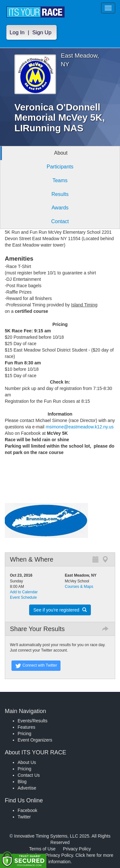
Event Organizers (35, 740)
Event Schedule (23, 597)
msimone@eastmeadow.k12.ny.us (80, 427)
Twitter (24, 817)
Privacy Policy (77, 849)
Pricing (24, 734)
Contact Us (29, 775)
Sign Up (42, 32)
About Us (27, 762)
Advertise (27, 788)
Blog (22, 782)
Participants (60, 167)
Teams (60, 180)
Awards (60, 208)
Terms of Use (42, 849)
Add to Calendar (24, 592)
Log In (17, 32)
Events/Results (32, 721)
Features (26, 727)
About (61, 153)
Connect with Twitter (36, 666)
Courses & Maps (79, 587)
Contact (60, 221)
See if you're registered (60, 610)
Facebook (27, 810)
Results (60, 194)
